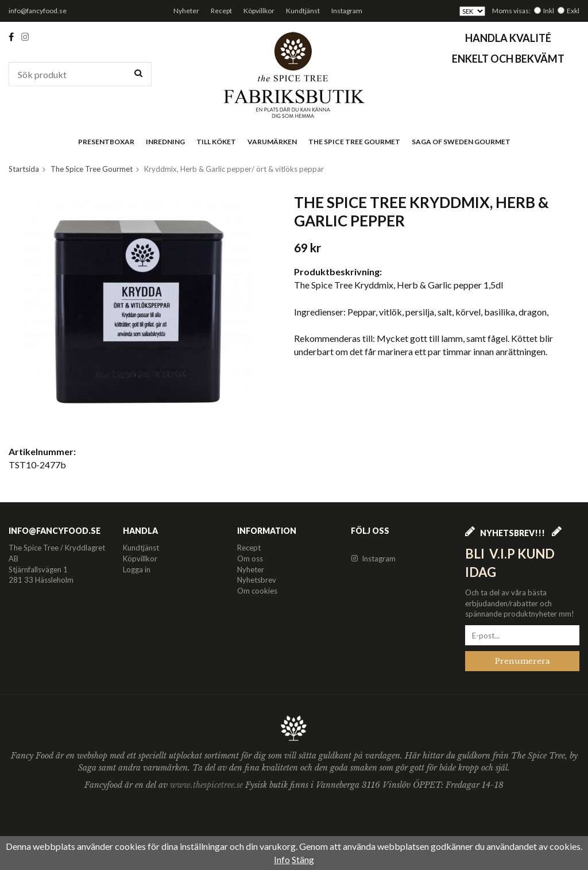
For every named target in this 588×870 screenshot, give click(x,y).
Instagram (347, 11)
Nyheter (186, 11)
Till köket (216, 142)
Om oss (250, 559)
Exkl (573, 11)
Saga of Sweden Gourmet (461, 142)
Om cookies (257, 591)
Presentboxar (106, 142)
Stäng (303, 859)
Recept (221, 11)
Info (282, 859)
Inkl (549, 11)
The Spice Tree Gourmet (354, 142)
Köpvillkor (259, 11)
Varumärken (272, 142)
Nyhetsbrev (257, 580)
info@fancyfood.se (38, 11)
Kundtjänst (303, 11)
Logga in (137, 569)
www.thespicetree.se (208, 785)
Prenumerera (523, 661)
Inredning (165, 142)
